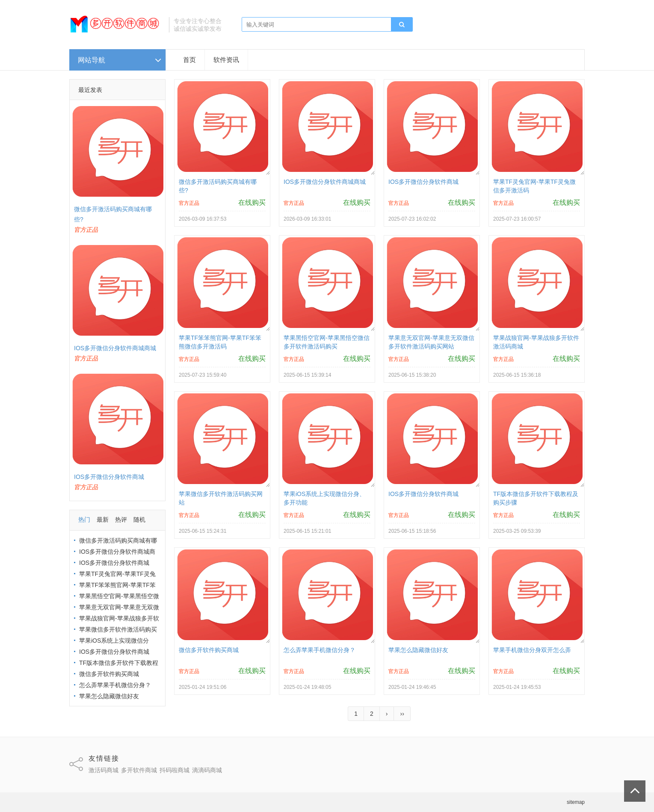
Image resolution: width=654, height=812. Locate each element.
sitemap (576, 802)
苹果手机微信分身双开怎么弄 (532, 650)
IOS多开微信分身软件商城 (109, 477)
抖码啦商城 (175, 770)
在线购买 (252, 202)
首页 (189, 60)
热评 (121, 520)
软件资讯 (226, 60)
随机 (139, 520)
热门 (84, 520)
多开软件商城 (139, 770)
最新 (103, 520)
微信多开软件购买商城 (109, 674)
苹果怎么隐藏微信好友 (109, 696)
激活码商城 (104, 770)
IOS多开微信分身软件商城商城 (115, 348)
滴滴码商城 (207, 770)
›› (402, 714)
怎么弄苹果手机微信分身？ (115, 685)
